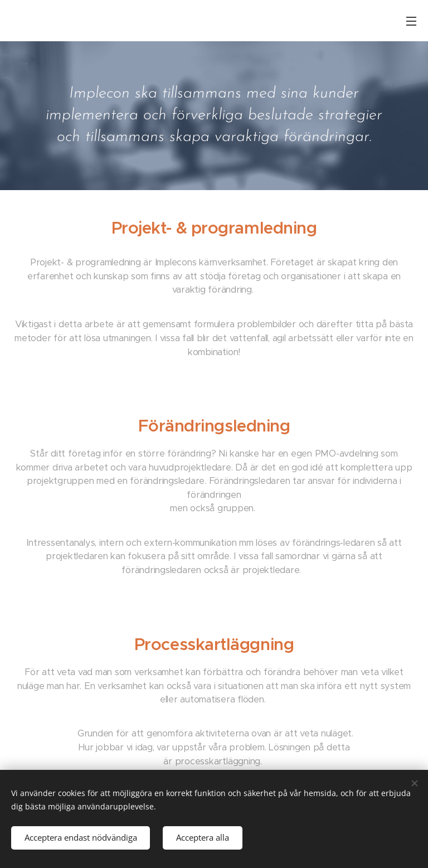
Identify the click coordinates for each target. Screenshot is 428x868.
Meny (411, 21)
